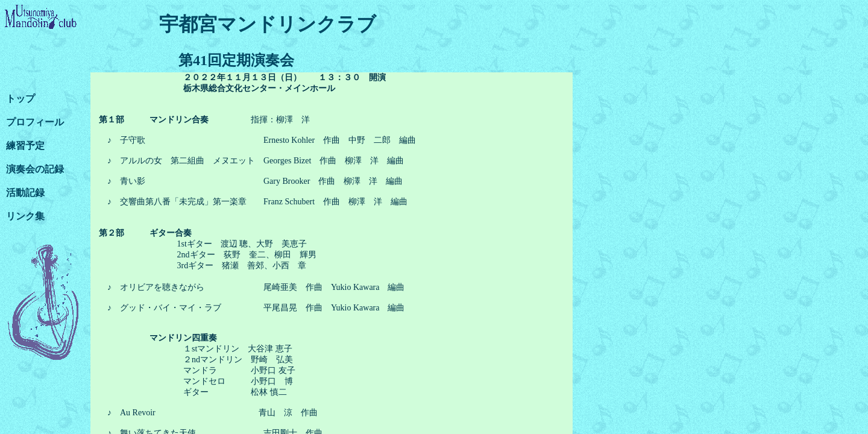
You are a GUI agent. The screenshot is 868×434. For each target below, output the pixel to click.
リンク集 (25, 216)
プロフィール (35, 122)
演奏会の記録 (35, 169)
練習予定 (25, 146)
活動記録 (25, 193)
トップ (20, 99)
